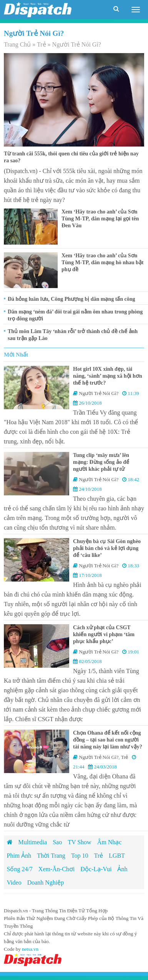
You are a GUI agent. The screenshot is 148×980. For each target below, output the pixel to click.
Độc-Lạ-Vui (96, 869)
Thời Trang (51, 856)
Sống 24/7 (20, 869)
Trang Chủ (17, 44)
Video (14, 882)
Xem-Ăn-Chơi (57, 869)
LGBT (117, 856)
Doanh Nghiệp (46, 882)
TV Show (80, 842)
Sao (57, 842)
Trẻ (42, 44)
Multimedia (33, 842)
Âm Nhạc (110, 842)
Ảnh (122, 869)
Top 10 (80, 856)
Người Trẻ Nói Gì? (99, 393)
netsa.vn (30, 949)
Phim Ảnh (19, 856)
